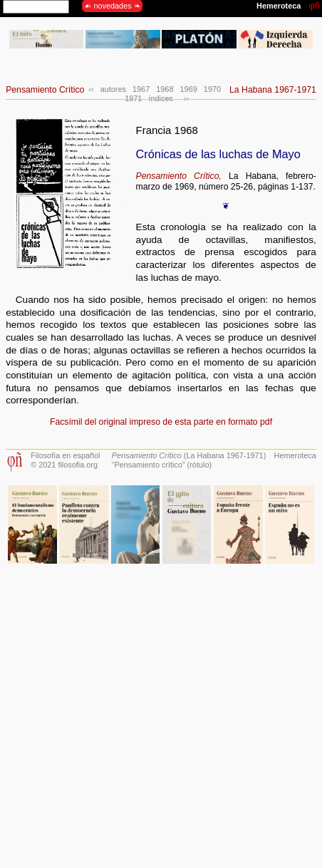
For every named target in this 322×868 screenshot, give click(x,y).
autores (113, 89)
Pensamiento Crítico (45, 90)
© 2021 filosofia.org (64, 465)
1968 (165, 89)
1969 (189, 89)
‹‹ (91, 89)
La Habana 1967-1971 (273, 90)
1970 (212, 89)
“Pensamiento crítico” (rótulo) (162, 465)
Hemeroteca (295, 455)
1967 (141, 89)
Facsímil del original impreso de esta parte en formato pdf (161, 422)
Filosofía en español (65, 455)
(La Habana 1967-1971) (189, 455)
